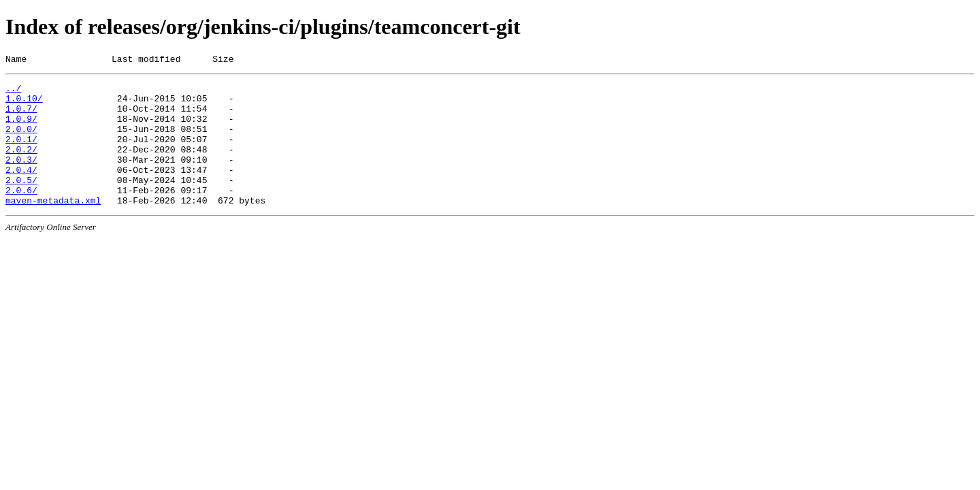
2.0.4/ (21, 190)
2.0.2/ (21, 165)
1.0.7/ (21, 116)
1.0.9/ (21, 129)
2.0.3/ (21, 178)
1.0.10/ (24, 104)
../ (13, 92)
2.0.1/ (21, 153)
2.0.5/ (21, 202)
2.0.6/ (21, 214)
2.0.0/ (21, 141)
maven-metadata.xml (53, 227)
